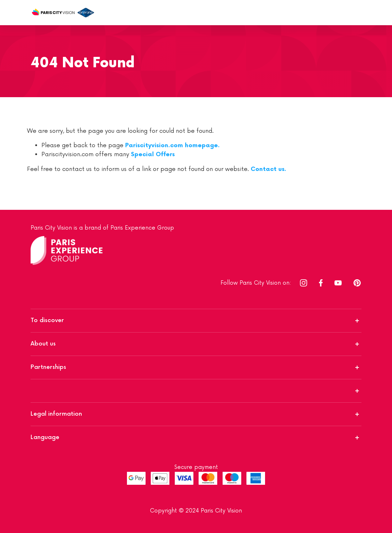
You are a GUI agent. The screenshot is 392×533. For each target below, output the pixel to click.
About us (43, 344)
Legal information (56, 414)
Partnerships (48, 367)
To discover (47, 320)
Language (45, 437)
